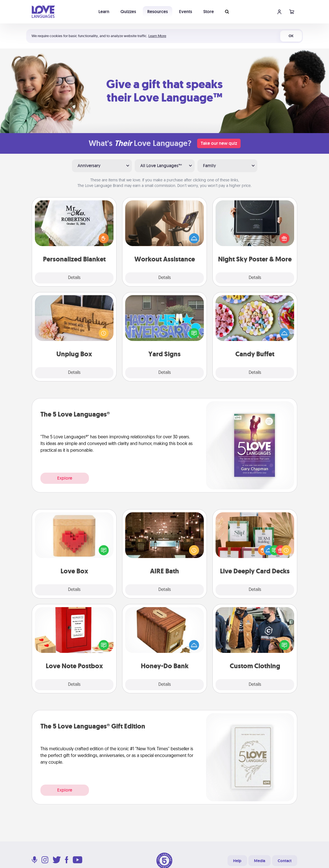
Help (237, 861)
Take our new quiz (219, 143)
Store (209, 12)
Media (260, 861)
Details (74, 278)
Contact (285, 861)
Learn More (157, 36)
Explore (65, 478)
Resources (158, 12)
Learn (104, 12)
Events (186, 12)
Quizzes (128, 12)
